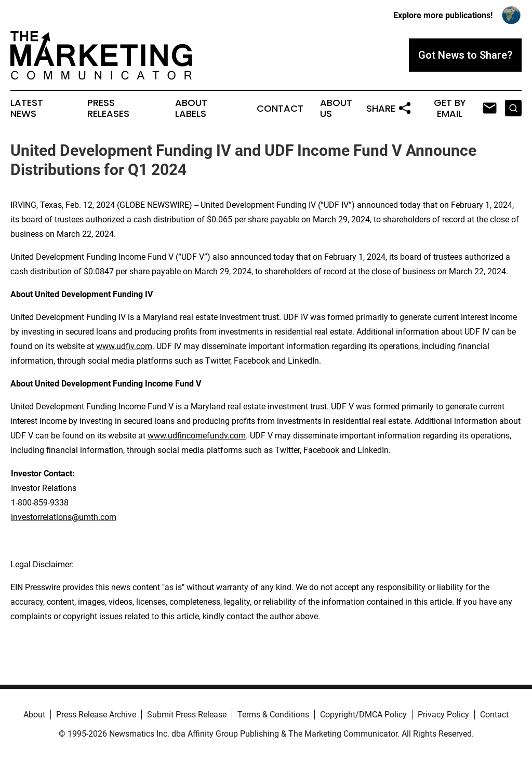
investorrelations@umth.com (64, 517)
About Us (336, 109)
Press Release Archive (96, 715)
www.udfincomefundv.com (197, 436)
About (34, 715)
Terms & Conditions (273, 715)
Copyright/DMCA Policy (363, 715)
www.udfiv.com (124, 346)
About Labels (191, 109)
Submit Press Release (187, 715)
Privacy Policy (443, 715)
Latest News (27, 109)
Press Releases (108, 109)
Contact (280, 109)
